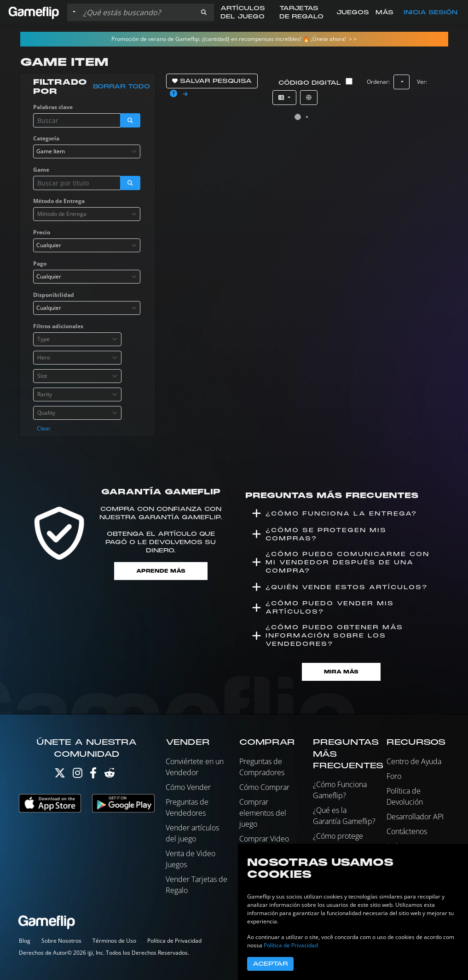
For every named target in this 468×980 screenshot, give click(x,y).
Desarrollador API (415, 817)
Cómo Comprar (264, 787)
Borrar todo (121, 87)
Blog (25, 941)
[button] (204, 12)
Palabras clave (53, 107)
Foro (394, 776)
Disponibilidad (54, 295)
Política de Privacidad (174, 941)
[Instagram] (78, 775)
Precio (42, 232)
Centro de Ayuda (414, 761)
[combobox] (87, 151)
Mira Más (341, 672)
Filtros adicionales (58, 326)
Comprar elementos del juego (263, 813)
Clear (44, 428)
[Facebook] (93, 775)
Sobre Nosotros (61, 941)
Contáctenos (407, 831)
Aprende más (161, 571)
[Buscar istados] (137, 12)
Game (41, 170)
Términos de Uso (114, 941)
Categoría (46, 138)
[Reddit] (110, 775)
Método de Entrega (59, 201)
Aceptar (270, 964)
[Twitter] (60, 775)
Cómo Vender (188, 787)
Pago (40, 264)
